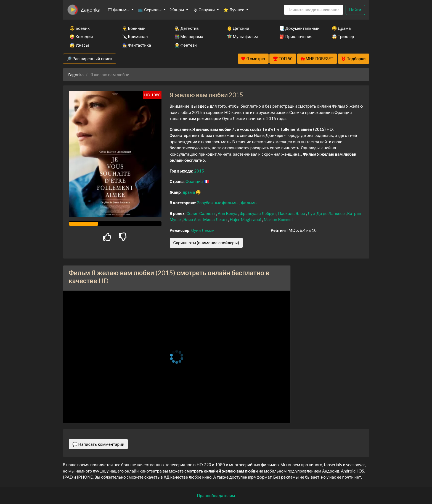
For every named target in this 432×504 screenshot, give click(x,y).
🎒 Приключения (296, 36)
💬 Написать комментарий (98, 444)
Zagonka (91, 10)
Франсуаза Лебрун (258, 213)
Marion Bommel (278, 219)
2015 (199, 171)
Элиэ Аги (192, 219)
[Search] (314, 10)
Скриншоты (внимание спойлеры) (206, 243)
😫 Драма (341, 28)
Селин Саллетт (201, 213)
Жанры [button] (177, 10)
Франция (195, 181)
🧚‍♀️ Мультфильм (242, 36)
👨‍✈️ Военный (134, 28)
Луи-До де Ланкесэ (327, 213)
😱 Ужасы (79, 45)
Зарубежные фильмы (218, 203)
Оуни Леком (203, 230)
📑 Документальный (298, 28)
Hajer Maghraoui (246, 219)
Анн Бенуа (228, 213)
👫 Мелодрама (189, 36)
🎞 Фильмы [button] (119, 10)
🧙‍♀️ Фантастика (137, 45)
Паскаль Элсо (292, 213)
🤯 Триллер (343, 36)
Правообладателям (216, 495)
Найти (355, 10)
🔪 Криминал (135, 36)
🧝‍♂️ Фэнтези (186, 45)
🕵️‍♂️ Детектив (187, 28)
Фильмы (249, 203)
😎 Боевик (80, 28)
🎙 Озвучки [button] (204, 10)
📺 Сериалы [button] (150, 10)
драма (189, 192)
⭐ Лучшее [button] (234, 10)
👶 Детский (238, 28)
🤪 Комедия (81, 36)
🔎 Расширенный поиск (90, 59)
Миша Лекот (216, 219)
